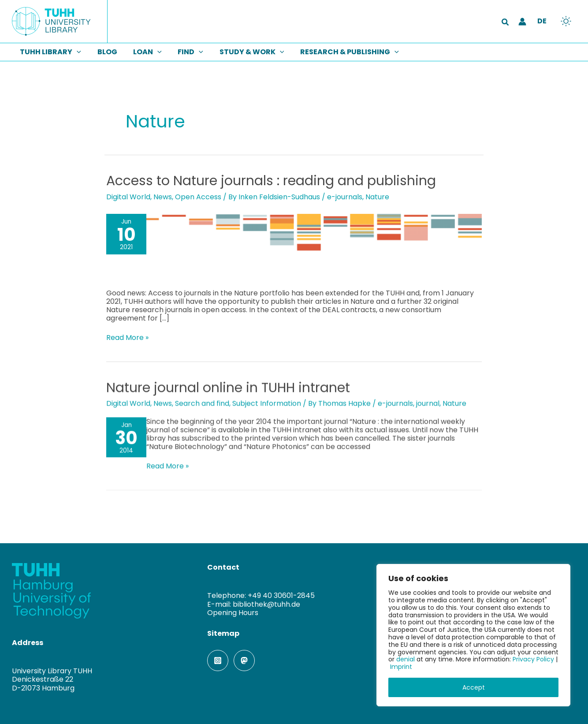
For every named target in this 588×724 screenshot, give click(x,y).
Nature (377, 197)
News (163, 197)
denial (406, 659)
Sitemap (223, 633)
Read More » (127, 338)
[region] (473, 635)
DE (542, 21)
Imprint (401, 667)
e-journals (345, 197)
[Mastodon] (244, 660)
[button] (506, 23)
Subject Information (267, 403)
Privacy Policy (533, 659)
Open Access (198, 197)
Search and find (202, 403)
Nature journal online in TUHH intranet (228, 388)
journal (428, 403)
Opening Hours (233, 612)
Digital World (128, 197)
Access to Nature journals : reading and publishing (271, 181)
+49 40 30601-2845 (281, 595)
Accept (474, 687)
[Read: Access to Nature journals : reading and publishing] (294, 245)
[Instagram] (218, 660)
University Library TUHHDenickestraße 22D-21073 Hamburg (52, 679)
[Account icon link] (522, 22)
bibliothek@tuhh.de (266, 604)
